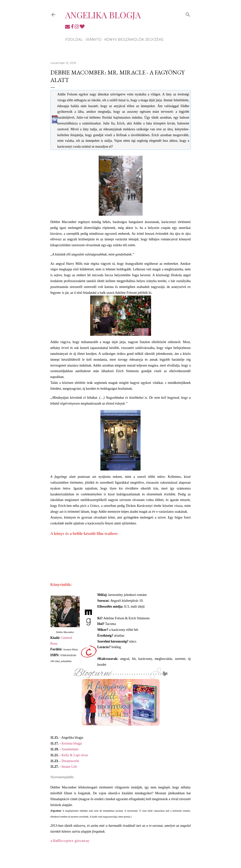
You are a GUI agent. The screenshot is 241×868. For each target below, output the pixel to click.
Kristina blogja (72, 743)
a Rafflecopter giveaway (70, 841)
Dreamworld (70, 761)
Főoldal (74, 40)
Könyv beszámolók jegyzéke (134, 40)
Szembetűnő (70, 749)
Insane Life (69, 767)
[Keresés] (188, 14)
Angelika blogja (103, 15)
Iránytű (94, 40)
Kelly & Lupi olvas (75, 755)
